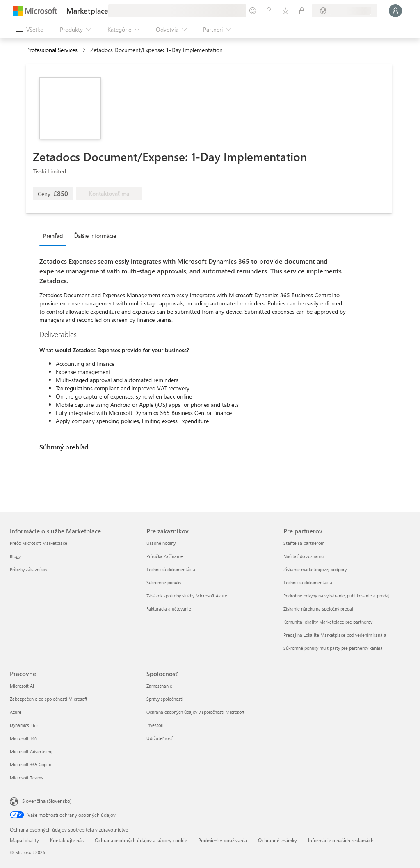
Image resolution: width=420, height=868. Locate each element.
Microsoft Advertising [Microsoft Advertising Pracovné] (31, 751)
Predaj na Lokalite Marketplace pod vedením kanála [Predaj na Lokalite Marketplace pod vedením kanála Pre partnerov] (335, 635)
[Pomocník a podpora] (269, 11)
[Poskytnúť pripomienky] (253, 11)
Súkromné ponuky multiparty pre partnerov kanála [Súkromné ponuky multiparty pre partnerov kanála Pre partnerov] (333, 648)
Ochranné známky (277, 840)
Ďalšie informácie (95, 236)
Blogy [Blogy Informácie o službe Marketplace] (15, 556)
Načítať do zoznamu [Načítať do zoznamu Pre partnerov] (304, 556)
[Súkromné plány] (302, 11)
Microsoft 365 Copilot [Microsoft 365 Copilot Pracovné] (31, 764)
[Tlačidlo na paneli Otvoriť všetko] (30, 30)
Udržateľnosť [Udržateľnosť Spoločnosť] (160, 738)
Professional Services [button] (52, 50)
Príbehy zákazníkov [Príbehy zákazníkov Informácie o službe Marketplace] (29, 569)
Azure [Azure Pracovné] (16, 712)
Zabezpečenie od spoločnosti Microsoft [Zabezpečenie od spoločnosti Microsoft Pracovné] (49, 699)
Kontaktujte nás (67, 840)
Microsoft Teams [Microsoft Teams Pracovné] (26, 778)
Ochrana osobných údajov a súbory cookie (141, 840)
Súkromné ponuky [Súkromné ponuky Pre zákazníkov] (164, 582)
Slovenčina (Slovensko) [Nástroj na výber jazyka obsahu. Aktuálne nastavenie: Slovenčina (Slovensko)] (47, 801)
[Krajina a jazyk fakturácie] (345, 11)
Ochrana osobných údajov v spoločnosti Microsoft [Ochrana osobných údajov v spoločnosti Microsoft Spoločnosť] (195, 712)
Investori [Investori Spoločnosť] (155, 725)
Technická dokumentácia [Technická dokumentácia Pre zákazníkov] (171, 569)
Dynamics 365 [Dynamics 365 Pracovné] (24, 725)
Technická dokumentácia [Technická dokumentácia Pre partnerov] (308, 582)
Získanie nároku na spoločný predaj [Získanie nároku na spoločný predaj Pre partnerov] (318, 609)
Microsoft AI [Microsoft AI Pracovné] (22, 686)
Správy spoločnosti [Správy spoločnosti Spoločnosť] (165, 699)
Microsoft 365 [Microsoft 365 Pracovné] (24, 738)
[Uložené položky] (285, 11)
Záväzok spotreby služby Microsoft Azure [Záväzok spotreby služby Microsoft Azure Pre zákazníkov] (187, 596)
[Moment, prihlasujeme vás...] (395, 11)
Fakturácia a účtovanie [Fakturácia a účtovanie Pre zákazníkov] (169, 609)
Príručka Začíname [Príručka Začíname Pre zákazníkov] (165, 556)
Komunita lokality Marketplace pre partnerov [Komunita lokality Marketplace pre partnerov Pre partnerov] (328, 622)
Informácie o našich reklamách (341, 840)
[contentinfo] (85, 50)
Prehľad (53, 236)
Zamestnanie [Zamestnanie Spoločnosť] (159, 686)
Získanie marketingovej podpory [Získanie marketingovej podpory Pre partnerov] (315, 569)
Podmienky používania (223, 840)
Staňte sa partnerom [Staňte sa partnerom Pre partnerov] (304, 543)
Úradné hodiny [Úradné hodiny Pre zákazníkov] (161, 543)
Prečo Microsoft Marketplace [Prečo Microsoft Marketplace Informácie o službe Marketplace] (39, 543)
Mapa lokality (24, 840)
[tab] (55, 235)
